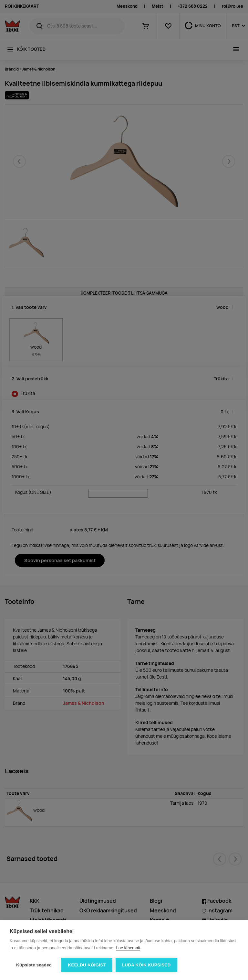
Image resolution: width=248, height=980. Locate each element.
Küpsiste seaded (34, 965)
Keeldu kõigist (87, 965)
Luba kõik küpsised (146, 965)
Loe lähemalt (128, 948)
